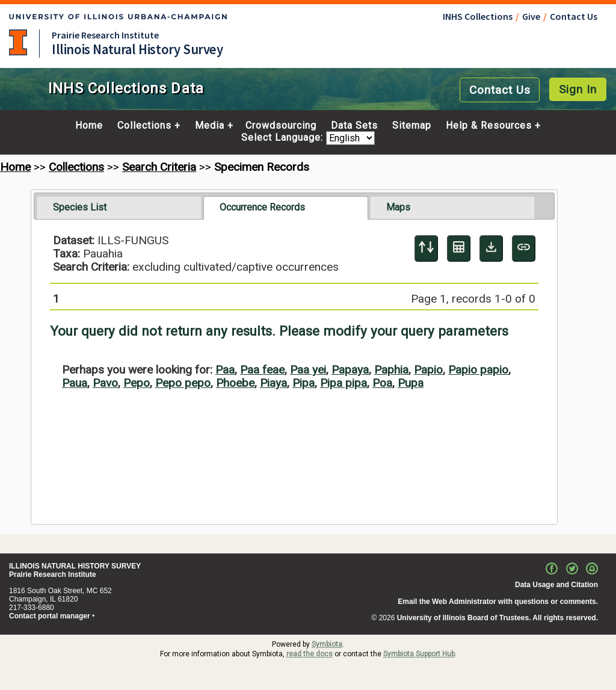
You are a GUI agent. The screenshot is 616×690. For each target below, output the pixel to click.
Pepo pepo (183, 383)
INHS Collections (478, 16)
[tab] (119, 208)
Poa (382, 383)
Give (531, 16)
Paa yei (308, 370)
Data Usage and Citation (556, 585)
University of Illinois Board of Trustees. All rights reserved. (497, 618)
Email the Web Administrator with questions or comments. (498, 602)
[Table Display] (459, 248)
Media (210, 126)
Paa (225, 370)
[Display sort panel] (426, 248)
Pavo (105, 383)
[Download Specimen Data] (491, 248)
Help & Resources (489, 126)
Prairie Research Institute (105, 35)
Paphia (391, 370)
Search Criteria (159, 167)
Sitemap (412, 126)
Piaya (273, 383)
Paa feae (262, 370)
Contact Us (574, 16)
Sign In (578, 89)
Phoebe (235, 383)
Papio (428, 370)
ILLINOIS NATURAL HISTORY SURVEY (75, 566)
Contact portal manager (50, 616)
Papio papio (478, 370)
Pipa (303, 383)
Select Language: (284, 138)
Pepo (137, 383)
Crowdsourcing (281, 126)
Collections (144, 126)
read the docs (310, 654)
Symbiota (327, 644)
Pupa (411, 383)
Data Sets (354, 126)
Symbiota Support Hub (419, 654)
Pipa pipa (343, 383)
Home (89, 126)
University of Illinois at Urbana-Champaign (18, 42)
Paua (75, 383)
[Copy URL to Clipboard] (524, 248)
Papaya (350, 370)
